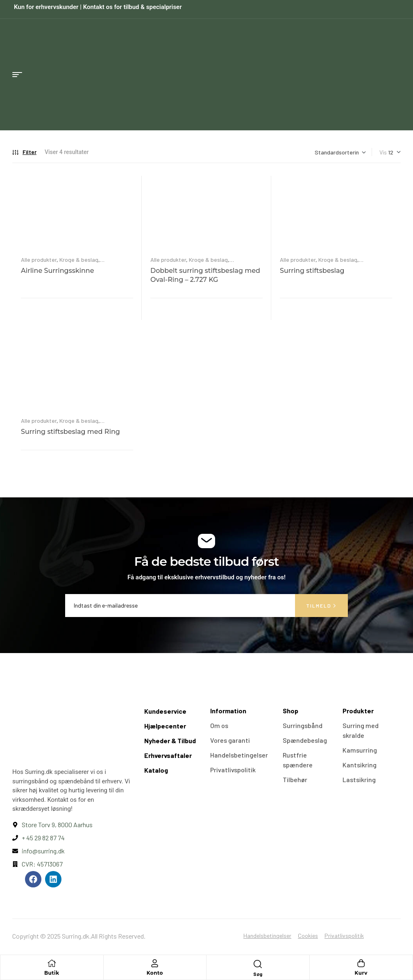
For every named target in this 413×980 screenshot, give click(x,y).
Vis (383, 152)
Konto (155, 973)
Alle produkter (39, 260)
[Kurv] (361, 963)
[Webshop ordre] (340, 152)
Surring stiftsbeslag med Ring (70, 432)
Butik (52, 973)
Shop (290, 711)
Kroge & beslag (79, 260)
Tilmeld (321, 606)
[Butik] (52, 963)
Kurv (361, 973)
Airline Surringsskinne (58, 271)
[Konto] (155, 963)
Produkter (358, 711)
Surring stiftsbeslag (312, 271)
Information (228, 711)
